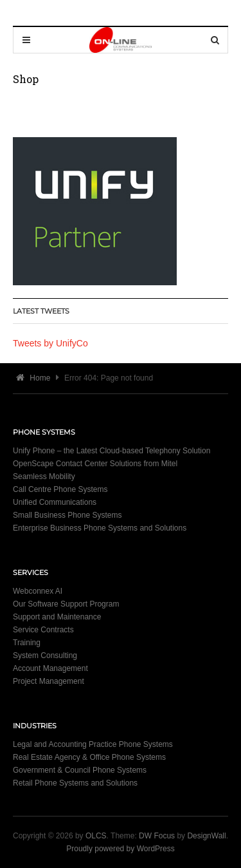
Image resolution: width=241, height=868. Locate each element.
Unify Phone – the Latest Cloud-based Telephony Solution (112, 451)
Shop (26, 79)
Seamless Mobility (44, 476)
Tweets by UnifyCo (50, 343)
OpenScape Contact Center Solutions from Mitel (95, 464)
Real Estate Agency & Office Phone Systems (89, 757)
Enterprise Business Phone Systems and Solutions (100, 528)
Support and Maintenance (57, 617)
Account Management (50, 668)
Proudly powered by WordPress (121, 849)
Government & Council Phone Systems (80, 770)
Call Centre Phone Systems (60, 489)
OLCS (96, 836)
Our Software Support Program (66, 604)
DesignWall (206, 836)
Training (27, 643)
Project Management (49, 681)
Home (33, 378)
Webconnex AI (38, 591)
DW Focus (157, 836)
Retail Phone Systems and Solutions (75, 783)
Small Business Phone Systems (67, 515)
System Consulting (45, 656)
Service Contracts (43, 630)
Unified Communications (55, 502)
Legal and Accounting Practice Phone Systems (93, 744)
